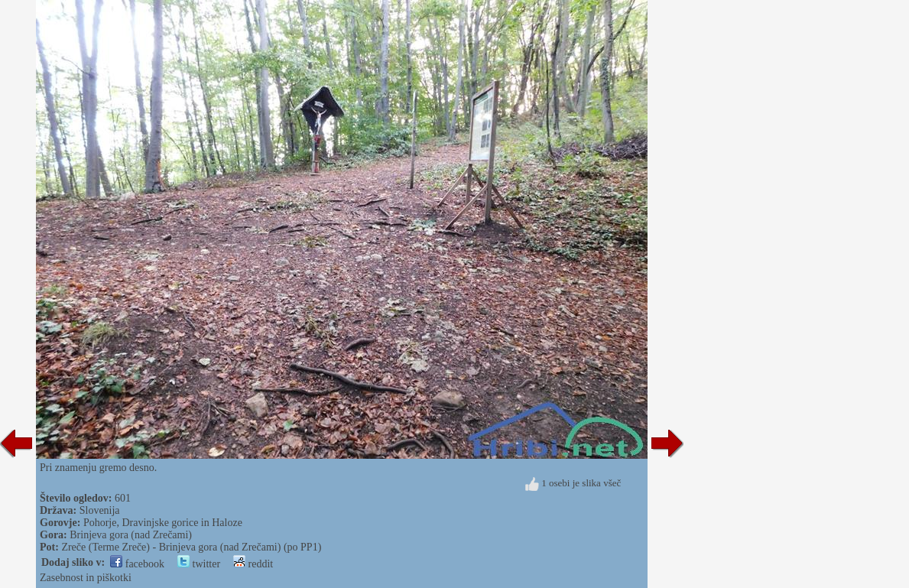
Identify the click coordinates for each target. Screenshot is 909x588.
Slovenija (100, 510)
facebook (137, 564)
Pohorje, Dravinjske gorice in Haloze (163, 523)
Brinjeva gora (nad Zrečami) (131, 535)
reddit (253, 564)
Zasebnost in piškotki (86, 578)
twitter (199, 564)
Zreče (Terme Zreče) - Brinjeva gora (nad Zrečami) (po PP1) (191, 547)
